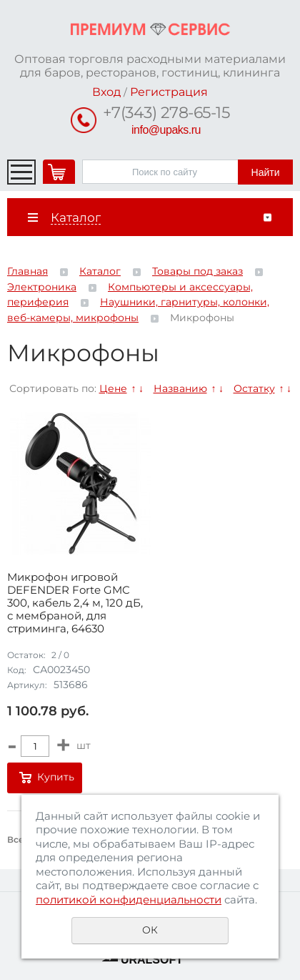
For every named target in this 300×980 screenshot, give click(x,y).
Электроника (42, 287)
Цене (113, 388)
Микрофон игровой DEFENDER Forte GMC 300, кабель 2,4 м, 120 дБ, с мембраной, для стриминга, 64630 (75, 603)
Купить (56, 777)
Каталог (100, 271)
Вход (106, 92)
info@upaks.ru (166, 130)
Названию (180, 388)
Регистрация (169, 92)
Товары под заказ (197, 271)
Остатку (254, 388)
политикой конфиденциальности (129, 900)
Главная (27, 271)
